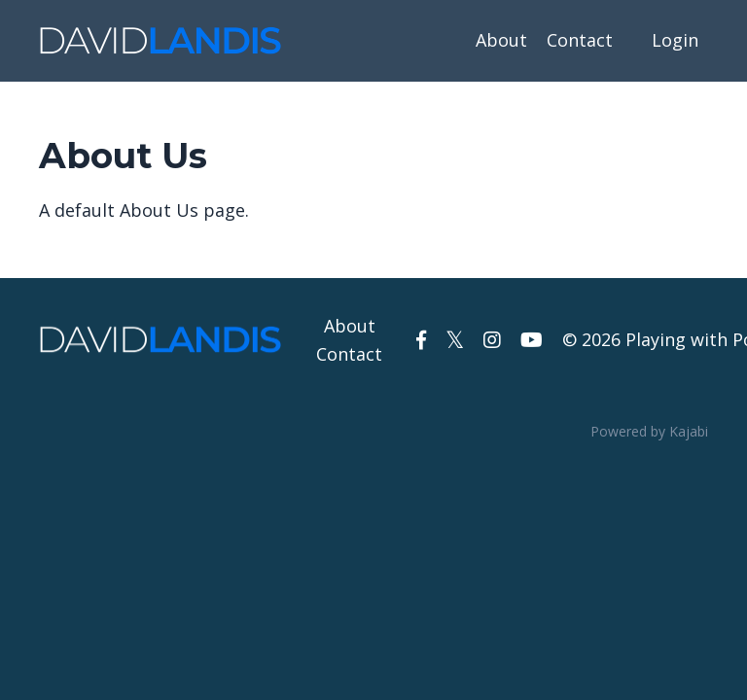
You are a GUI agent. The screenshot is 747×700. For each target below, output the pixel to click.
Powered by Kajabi (649, 431)
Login (675, 40)
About (501, 40)
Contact (580, 40)
